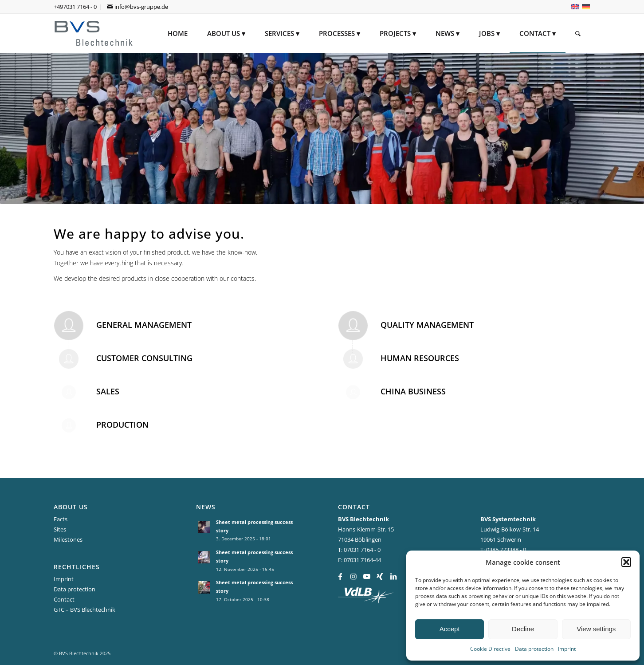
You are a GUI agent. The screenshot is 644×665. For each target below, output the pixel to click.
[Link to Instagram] (353, 576)
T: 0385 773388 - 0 (503, 550)
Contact (64, 599)
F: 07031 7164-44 (359, 560)
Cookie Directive (490, 649)
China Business (413, 391)
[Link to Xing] (380, 576)
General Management (144, 325)
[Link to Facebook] (340, 576)
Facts (61, 519)
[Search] (578, 33)
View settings (596, 629)
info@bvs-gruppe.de (141, 7)
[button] (626, 562)
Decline (523, 629)
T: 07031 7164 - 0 (359, 550)
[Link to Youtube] (367, 576)
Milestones (68, 539)
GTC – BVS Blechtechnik (84, 610)
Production (122, 425)
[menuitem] (178, 33)
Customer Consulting (144, 358)
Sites (60, 529)
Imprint (567, 649)
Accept (450, 629)
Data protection (534, 649)
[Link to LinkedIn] (393, 576)
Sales (108, 391)
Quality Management (427, 325)
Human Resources (420, 358)
